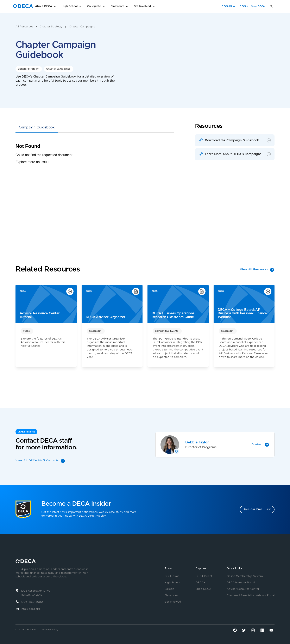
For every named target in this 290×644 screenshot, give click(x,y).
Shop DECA (258, 6)
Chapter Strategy (51, 27)
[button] (52, 6)
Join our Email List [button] (257, 509)
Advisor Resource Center (243, 589)
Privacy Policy (50, 630)
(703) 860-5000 (32, 602)
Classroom (171, 596)
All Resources (24, 27)
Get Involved (173, 602)
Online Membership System (245, 576)
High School (172, 583)
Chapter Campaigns (82, 27)
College (169, 589)
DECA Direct (229, 6)
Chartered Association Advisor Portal (251, 596)
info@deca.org (30, 609)
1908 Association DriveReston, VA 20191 (36, 593)
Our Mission (172, 576)
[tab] (37, 128)
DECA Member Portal (241, 583)
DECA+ (244, 6)
